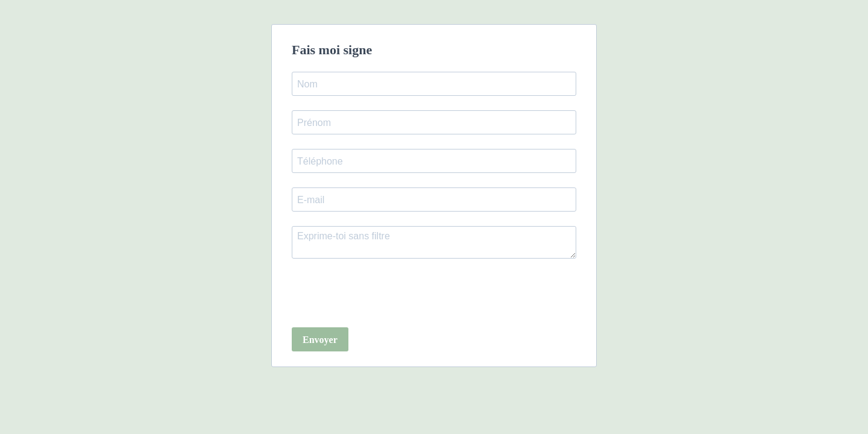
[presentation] (383, 294)
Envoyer (320, 340)
